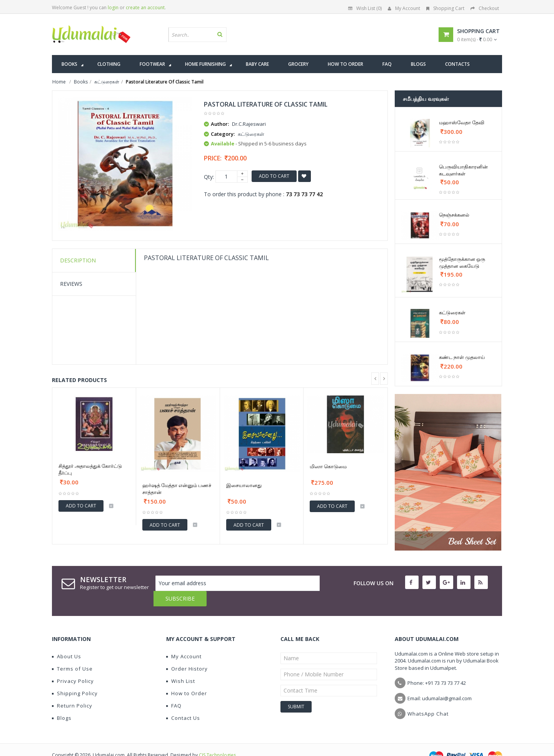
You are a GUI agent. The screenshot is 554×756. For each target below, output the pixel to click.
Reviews (71, 284)
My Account (404, 8)
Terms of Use (72, 653)
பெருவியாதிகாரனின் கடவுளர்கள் (463, 170)
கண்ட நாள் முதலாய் (462, 357)
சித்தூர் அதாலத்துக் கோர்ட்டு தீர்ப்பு (90, 469)
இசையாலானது (244, 485)
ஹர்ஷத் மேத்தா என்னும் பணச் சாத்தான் (177, 489)
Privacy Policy (73, 666)
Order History (187, 653)
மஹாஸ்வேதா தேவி (462, 122)
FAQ (174, 690)
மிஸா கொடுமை (328, 466)
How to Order (187, 678)
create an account (145, 8)
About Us (67, 641)
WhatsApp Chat (428, 698)
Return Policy (72, 690)
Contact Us (183, 703)
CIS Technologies (217, 740)
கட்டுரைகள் (452, 312)
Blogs (62, 703)
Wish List (181, 666)
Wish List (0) (365, 8)
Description (78, 260)
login (113, 8)
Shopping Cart (445, 8)
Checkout (485, 8)
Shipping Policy (75, 678)
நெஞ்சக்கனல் (454, 215)
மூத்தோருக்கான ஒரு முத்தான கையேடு (462, 262)
